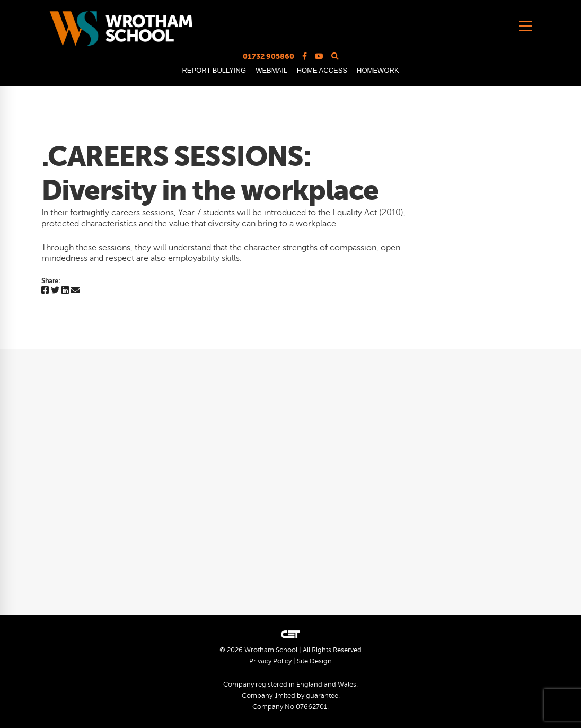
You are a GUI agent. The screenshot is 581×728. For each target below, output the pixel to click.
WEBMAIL (271, 70)
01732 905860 (269, 56)
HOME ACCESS (322, 70)
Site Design (314, 661)
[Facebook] (45, 291)
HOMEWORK (378, 70)
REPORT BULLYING (214, 70)
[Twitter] (55, 291)
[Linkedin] (65, 291)
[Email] (75, 291)
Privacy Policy (270, 661)
